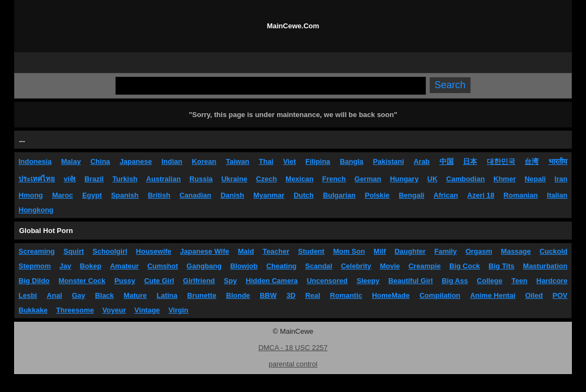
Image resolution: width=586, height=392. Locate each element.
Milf (380, 251)
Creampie (425, 266)
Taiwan (238, 161)
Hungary (404, 179)
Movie (390, 266)
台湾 (532, 161)
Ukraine (234, 179)
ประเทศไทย (37, 179)
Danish (232, 195)
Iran (561, 179)
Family (446, 251)
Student (311, 251)
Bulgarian (339, 195)
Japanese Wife (205, 251)
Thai (266, 161)
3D (291, 295)
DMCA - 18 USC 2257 (293, 348)
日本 (470, 161)
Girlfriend (199, 281)
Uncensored (327, 281)
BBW (268, 295)
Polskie (377, 195)
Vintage (147, 310)
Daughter (410, 251)
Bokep (90, 266)
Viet (290, 161)
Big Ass (455, 281)
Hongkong (36, 210)
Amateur (124, 266)
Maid (246, 251)
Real (312, 295)
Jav (65, 266)
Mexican (299, 179)
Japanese (136, 161)
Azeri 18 (481, 195)
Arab (422, 161)
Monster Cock (82, 281)
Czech (266, 179)
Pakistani (389, 161)
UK (433, 179)
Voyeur (114, 310)
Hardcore (552, 281)
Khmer (505, 179)
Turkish (125, 179)
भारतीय (558, 161)
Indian (172, 161)
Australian (163, 179)
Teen (519, 281)
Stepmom (35, 266)
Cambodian (465, 179)
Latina (167, 295)
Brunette (202, 295)
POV (560, 295)
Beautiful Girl (411, 281)
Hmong (31, 195)
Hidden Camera (271, 281)
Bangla (352, 161)
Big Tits (501, 266)
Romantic (346, 295)
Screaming (36, 251)
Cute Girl (159, 281)
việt (70, 179)
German (368, 179)
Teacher (276, 251)
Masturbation (545, 266)
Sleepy (368, 281)
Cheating (282, 266)
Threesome (75, 310)
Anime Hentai (493, 295)
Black (104, 295)
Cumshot (162, 266)
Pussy (125, 281)
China (100, 161)
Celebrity (356, 266)
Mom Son (349, 251)
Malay (71, 161)
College (490, 281)
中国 (447, 161)
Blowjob (244, 266)
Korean (204, 161)
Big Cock (465, 266)
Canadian (195, 195)
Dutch (304, 195)
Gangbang (204, 266)
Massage (516, 251)
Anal (54, 295)
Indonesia (35, 161)
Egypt (92, 195)
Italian (557, 195)
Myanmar (269, 195)
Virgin (178, 310)
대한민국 (501, 161)
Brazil (94, 179)
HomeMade (391, 295)
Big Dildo (34, 281)
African (446, 195)
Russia (201, 179)
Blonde (238, 295)
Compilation (440, 295)
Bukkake (33, 310)
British (159, 195)
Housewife (154, 251)
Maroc (63, 195)
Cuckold (554, 251)
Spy (230, 281)
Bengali (411, 195)
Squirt (74, 251)
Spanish (125, 195)
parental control (293, 364)
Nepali (535, 179)
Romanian (521, 195)
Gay (79, 295)
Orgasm (479, 251)
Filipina (318, 161)
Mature (135, 295)
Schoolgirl (110, 251)
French (334, 179)
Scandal (319, 266)
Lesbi (28, 295)
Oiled (534, 295)
